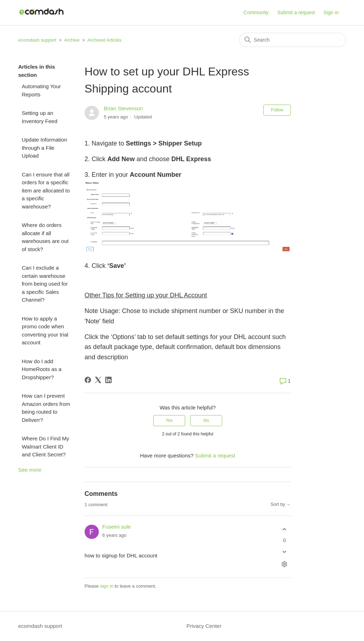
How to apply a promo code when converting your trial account (45, 331)
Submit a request (296, 12)
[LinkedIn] (108, 380)
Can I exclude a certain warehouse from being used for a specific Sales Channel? (45, 284)
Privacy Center (204, 626)
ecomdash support (37, 40)
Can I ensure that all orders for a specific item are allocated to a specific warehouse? (46, 190)
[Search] (293, 40)
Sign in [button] (331, 12)
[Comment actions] (285, 564)
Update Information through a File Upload (44, 148)
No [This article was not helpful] (206, 420)
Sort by (281, 504)
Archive (72, 40)
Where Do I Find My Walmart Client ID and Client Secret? (45, 446)
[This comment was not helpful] (285, 552)
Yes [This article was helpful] (169, 420)
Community (256, 12)
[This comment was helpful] (285, 529)
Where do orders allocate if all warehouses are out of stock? (45, 237)
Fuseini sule (117, 527)
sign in (107, 586)
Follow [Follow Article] (277, 110)
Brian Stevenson (123, 108)
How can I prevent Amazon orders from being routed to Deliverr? (46, 408)
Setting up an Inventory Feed (39, 117)
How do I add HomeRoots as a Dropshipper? (42, 369)
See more (30, 470)
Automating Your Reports (41, 90)
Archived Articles (105, 40)
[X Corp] (98, 380)
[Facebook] (88, 380)
